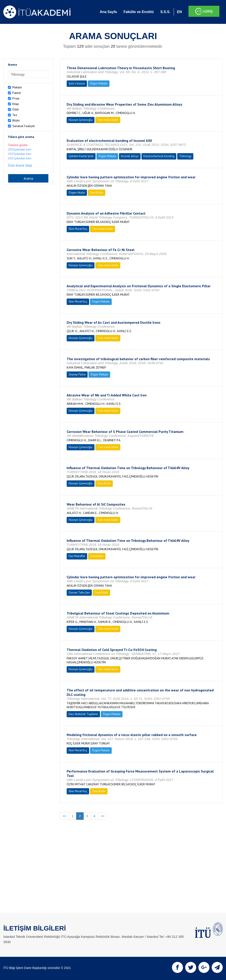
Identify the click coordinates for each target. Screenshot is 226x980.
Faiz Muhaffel (77, 556)
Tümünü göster (18, 145)
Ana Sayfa (108, 12)
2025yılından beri (20, 154)
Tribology (185, 156)
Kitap (16, 104)
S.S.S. (165, 12)
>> (103, 816)
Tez (15, 115)
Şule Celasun (77, 83)
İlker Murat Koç (78, 229)
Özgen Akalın (77, 193)
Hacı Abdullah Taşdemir (83, 714)
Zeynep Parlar (77, 374)
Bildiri (16, 120)
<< (64, 816)
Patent (17, 93)
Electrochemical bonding (159, 156)
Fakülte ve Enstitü (138, 12)
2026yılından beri (20, 149)
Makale (17, 87)
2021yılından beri (20, 158)
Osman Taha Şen (79, 593)
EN (179, 12)
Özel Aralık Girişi (20, 165)
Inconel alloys (130, 156)
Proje (16, 98)
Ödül (16, 109)
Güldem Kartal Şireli (81, 156)
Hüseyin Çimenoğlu (81, 120)
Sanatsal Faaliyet (24, 126)
